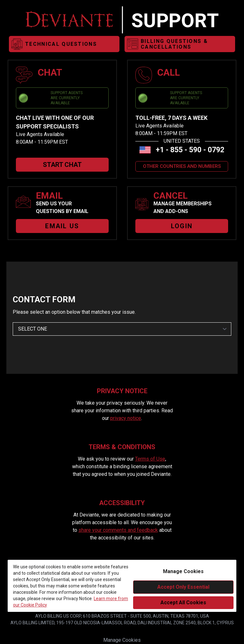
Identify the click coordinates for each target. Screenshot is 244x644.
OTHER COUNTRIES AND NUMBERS (182, 166)
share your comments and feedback (118, 530)
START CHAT (62, 165)
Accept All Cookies (183, 603)
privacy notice (126, 418)
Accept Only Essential (183, 587)
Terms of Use (150, 459)
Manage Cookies (122, 640)
